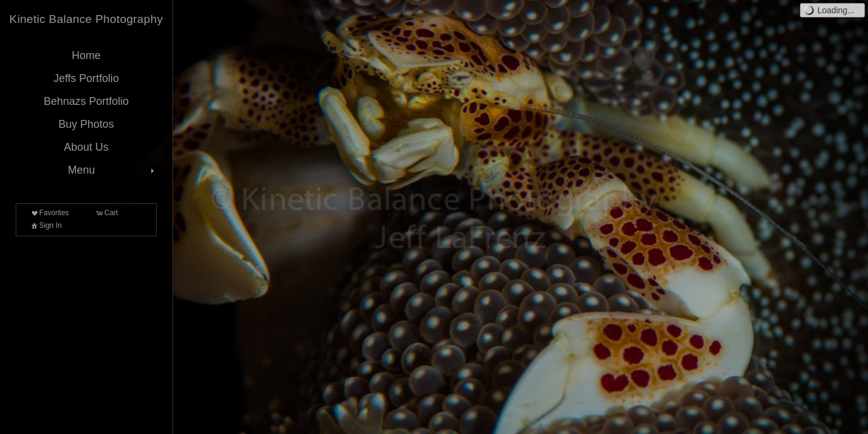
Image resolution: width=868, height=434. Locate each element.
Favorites (49, 213)
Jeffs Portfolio (86, 78)
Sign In (46, 225)
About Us (86, 147)
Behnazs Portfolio (86, 101)
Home (86, 55)
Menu (112, 170)
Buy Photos (86, 124)
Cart (106, 213)
